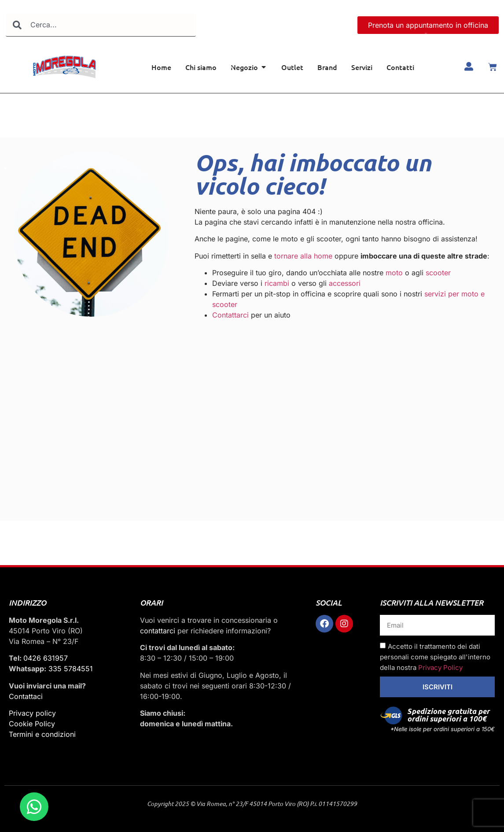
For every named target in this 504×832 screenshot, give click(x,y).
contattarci (158, 631)
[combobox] (101, 25)
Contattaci (26, 696)
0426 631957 (46, 658)
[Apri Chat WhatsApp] (34, 807)
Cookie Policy (32, 724)
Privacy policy (32, 713)
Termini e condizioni (42, 734)
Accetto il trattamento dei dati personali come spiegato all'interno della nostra (435, 657)
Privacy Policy (440, 667)
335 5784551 (71, 669)
